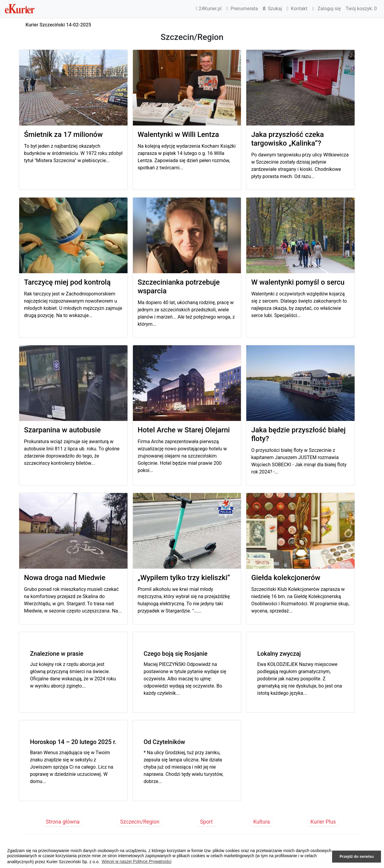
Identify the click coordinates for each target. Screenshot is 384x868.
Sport (207, 822)
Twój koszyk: (361, 9)
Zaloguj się (327, 9)
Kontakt (297, 9)
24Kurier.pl (209, 9)
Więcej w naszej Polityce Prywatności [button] (137, 861)
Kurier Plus (323, 822)
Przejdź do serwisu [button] (357, 857)
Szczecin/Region (140, 822)
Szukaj (272, 9)
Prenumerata (242, 9)
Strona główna (63, 822)
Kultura (261, 822)
